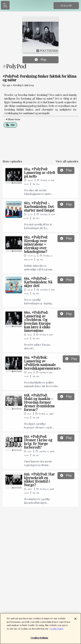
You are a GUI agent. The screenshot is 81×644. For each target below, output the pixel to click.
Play (40, 60)
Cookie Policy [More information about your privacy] (56, 630)
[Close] (75, 621)
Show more (13, 119)
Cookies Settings (39, 640)
